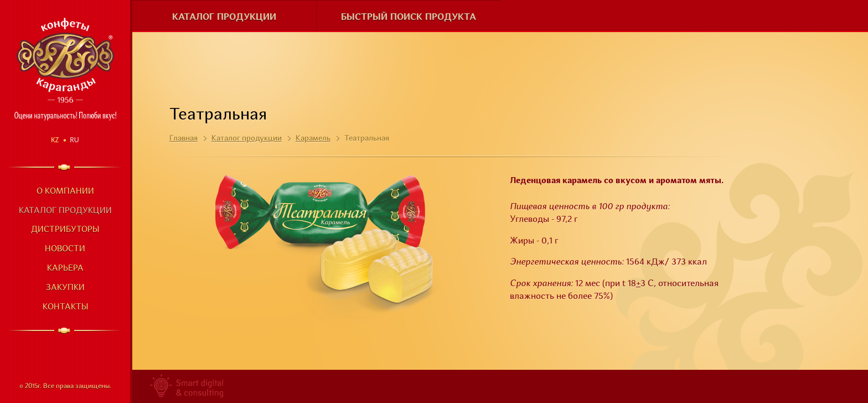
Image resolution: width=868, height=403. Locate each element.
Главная (184, 138)
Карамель (313, 138)
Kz (55, 140)
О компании (65, 192)
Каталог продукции (65, 211)
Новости (65, 249)
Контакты (65, 308)
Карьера (65, 269)
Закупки (65, 288)
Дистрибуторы (65, 230)
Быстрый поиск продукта (409, 17)
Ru (74, 140)
